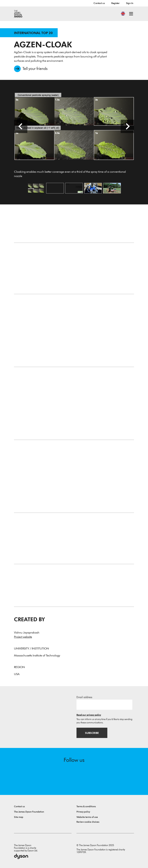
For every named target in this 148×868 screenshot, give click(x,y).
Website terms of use (87, 817)
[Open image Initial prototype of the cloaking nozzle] (93, 188)
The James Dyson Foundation (29, 812)
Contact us (99, 3)
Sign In (130, 3)
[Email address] (104, 705)
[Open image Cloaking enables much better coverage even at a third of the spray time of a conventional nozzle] (36, 188)
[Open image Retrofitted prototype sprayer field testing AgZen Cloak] (112, 188)
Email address (84, 697)
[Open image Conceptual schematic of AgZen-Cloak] (74, 188)
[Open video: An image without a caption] (55, 188)
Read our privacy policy (89, 715)
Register (115, 3)
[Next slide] (127, 126)
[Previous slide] (21, 126)
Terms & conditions (86, 806)
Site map (19, 817)
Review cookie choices (88, 822)
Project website (23, 637)
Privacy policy (83, 812)
